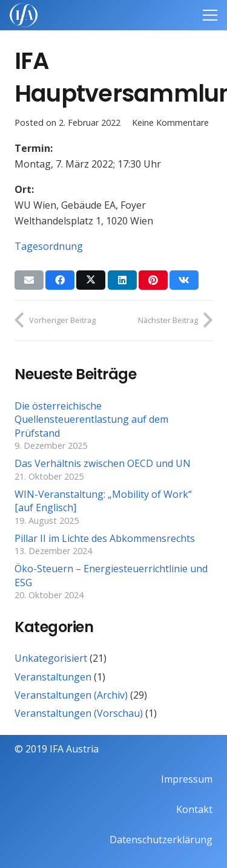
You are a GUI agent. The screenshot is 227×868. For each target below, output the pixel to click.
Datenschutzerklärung (161, 840)
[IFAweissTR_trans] (24, 15)
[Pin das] (153, 280)
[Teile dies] (60, 280)
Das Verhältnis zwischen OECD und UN (103, 463)
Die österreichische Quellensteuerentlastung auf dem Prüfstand (91, 419)
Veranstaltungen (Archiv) (71, 695)
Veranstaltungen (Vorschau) (79, 713)
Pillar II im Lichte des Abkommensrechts (105, 538)
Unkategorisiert (51, 658)
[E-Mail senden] (29, 280)
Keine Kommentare (170, 122)
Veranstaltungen (53, 677)
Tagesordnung (49, 246)
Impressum (187, 779)
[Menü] (210, 15)
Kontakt (194, 809)
